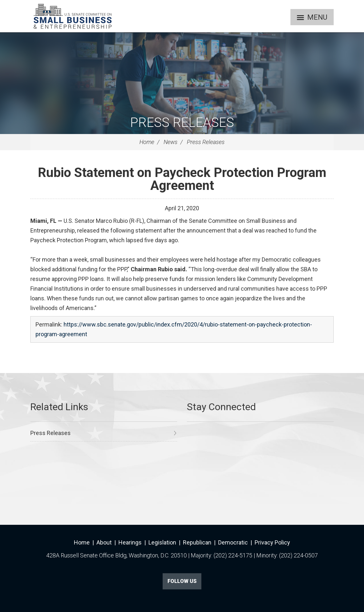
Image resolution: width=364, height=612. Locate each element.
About (104, 542)
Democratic (233, 542)
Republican (197, 542)
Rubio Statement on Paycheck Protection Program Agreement (182, 179)
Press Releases (182, 123)
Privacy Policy (272, 542)
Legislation (162, 542)
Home (147, 142)
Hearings (130, 542)
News (171, 142)
